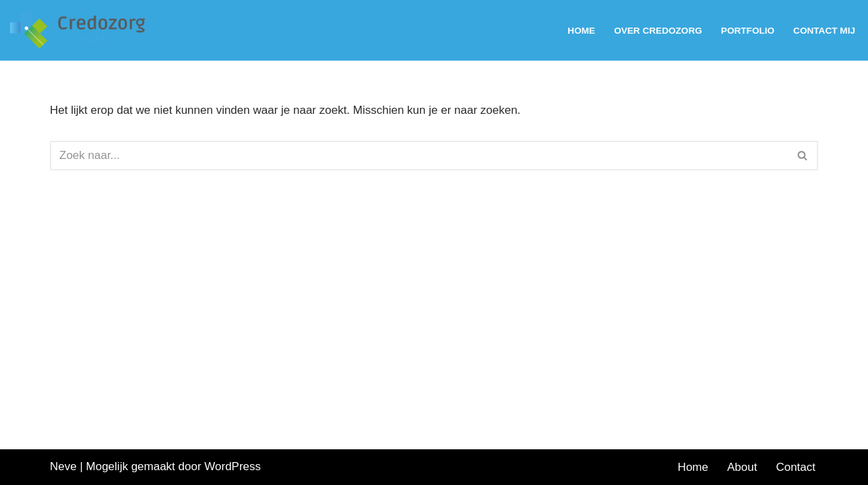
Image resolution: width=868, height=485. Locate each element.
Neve (63, 466)
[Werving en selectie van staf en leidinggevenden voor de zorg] (81, 30)
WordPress (232, 466)
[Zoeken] (419, 156)
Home (581, 31)
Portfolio (748, 31)
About (742, 467)
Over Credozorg (658, 31)
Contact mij (824, 31)
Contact (796, 467)
